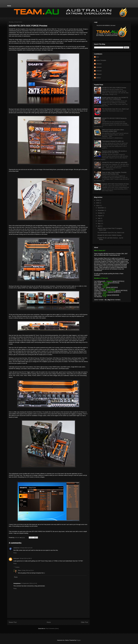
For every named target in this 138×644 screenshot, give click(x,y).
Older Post (84, 622)
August (100, 216)
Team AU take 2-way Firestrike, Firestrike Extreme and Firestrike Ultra (114, 173)
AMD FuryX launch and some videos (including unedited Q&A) (113, 130)
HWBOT (82, 34)
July (99, 218)
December (101, 208)
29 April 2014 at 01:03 (26, 548)
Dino (20, 570)
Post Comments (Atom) (52, 628)
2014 (98, 206)
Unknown (16, 558)
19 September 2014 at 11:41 (29, 583)
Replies (17, 567)
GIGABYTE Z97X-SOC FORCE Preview (114, 88)
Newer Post (13, 622)
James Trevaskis (101, 60)
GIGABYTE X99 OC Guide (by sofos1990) (115, 163)
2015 (98, 203)
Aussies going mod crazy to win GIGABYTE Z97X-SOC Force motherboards (115, 98)
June (99, 221)
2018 (98, 200)
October (100, 213)
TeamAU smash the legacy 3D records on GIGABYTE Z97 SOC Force (114, 152)
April (99, 226)
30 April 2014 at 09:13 (26, 558)
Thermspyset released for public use (113, 141)
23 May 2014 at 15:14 (28, 570)
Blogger (78, 640)
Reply (15, 553)
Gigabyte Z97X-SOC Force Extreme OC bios (115, 184)
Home (9, 6)
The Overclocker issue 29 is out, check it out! (115, 109)
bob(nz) (98, 78)
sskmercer (17, 548)
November (101, 210)
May (99, 223)
